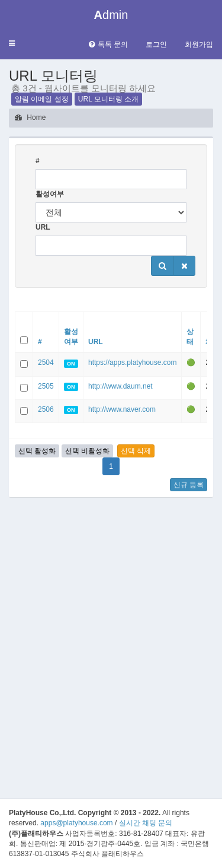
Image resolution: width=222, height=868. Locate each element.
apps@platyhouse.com (76, 823)
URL (43, 227)
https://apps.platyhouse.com (132, 363)
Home (30, 117)
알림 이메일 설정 (42, 99)
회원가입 (199, 44)
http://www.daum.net (120, 386)
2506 (46, 409)
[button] (12, 44)
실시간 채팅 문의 (146, 823)
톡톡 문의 (108, 44)
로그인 (156, 44)
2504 (46, 363)
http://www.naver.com (122, 409)
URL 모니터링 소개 (108, 99)
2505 (46, 386)
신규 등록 (189, 485)
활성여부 (50, 194)
